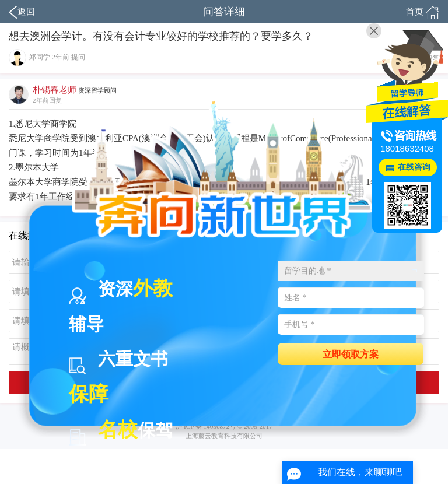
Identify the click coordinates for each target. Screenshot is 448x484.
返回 (22, 12)
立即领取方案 (351, 354)
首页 (423, 12)
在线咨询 (414, 167)
